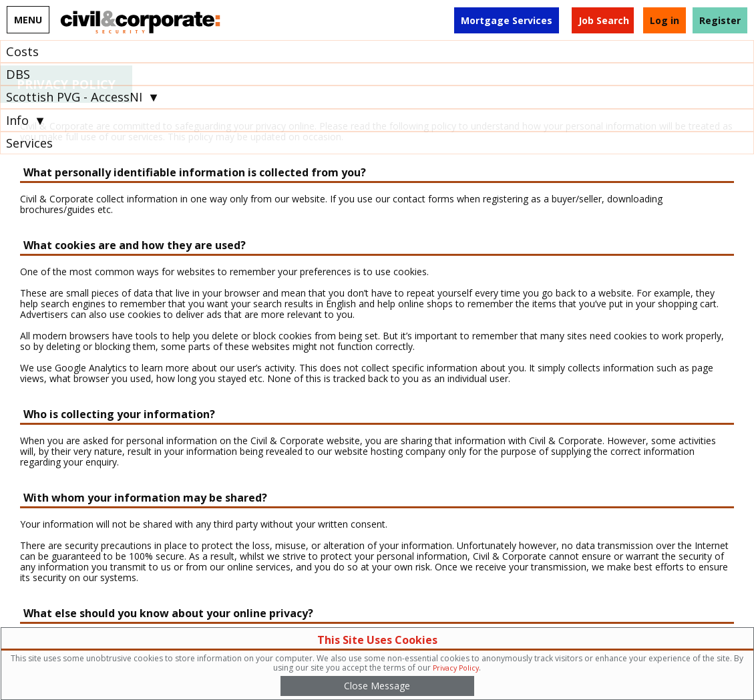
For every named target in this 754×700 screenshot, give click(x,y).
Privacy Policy (456, 668)
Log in (665, 20)
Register (720, 20)
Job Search (604, 20)
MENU (28, 20)
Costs (22, 51)
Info (17, 120)
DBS (18, 74)
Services (29, 143)
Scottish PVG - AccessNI (74, 97)
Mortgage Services (507, 20)
